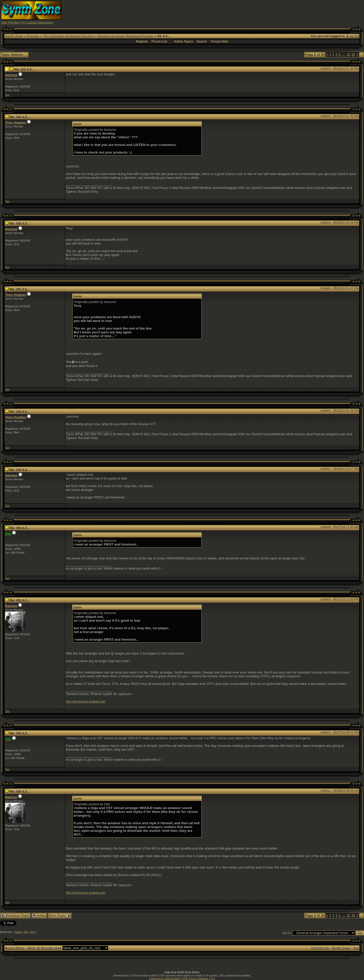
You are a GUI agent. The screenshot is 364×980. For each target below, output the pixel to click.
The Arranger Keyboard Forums (68, 36)
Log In (353, 36)
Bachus (11, 606)
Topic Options (14, 55)
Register (142, 41)
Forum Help (220, 41)
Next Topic (60, 915)
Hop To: (287, 933)
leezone (11, 75)
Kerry (33, 932)
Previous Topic (15, 915)
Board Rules (15, 948)
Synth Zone (14, 36)
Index (39, 915)
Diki (26, 932)
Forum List (159, 41)
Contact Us (320, 948)
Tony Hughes (16, 123)
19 (348, 55)
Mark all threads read (44, 948)
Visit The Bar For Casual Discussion (27, 22)
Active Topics (183, 41)
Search (202, 41)
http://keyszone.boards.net (85, 701)
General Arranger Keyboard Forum (125, 36)
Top (7, 95)
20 (353, 55)
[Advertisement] (271, 12)
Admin (18, 932)
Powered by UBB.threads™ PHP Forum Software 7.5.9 (182, 978)
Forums (33, 36)
